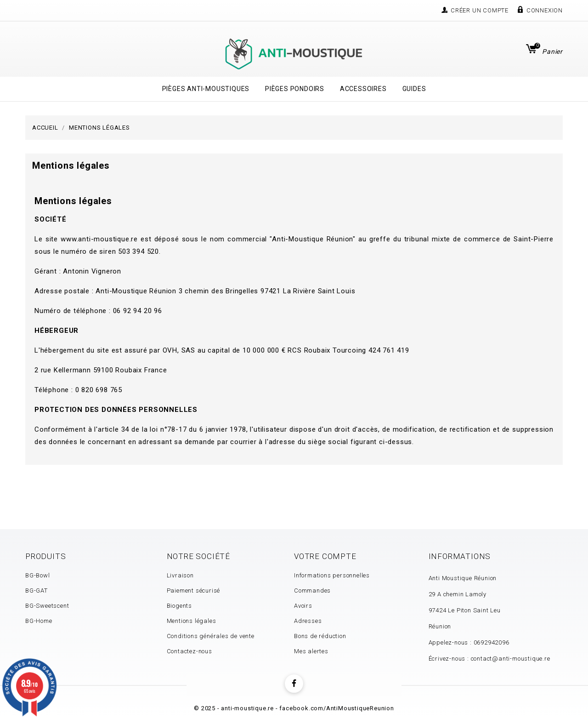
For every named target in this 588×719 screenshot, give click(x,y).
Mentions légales (192, 621)
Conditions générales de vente (211, 636)
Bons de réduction (320, 636)
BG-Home (39, 621)
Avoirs (303, 606)
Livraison (180, 575)
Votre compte (325, 556)
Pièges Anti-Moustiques (206, 89)
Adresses (308, 621)
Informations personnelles (332, 575)
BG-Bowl (38, 575)
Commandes (312, 591)
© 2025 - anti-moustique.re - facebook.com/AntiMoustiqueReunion (294, 708)
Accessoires (363, 89)
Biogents (179, 606)
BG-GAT (37, 591)
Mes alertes (311, 651)
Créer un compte (480, 10)
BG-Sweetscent (47, 606)
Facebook (294, 684)
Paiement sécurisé (194, 591)
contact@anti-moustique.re (511, 659)
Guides (414, 89)
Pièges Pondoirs (295, 89)
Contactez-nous (189, 651)
